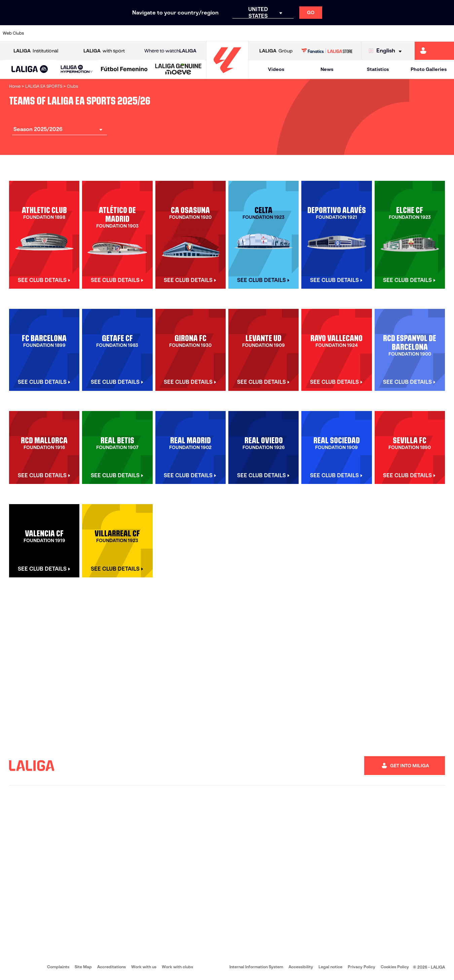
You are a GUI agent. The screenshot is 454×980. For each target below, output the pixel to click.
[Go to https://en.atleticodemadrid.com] (62, 33)
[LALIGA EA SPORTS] (30, 70)
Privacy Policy (362, 967)
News (327, 69)
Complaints (58, 967)
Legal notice (330, 967)
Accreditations (111, 967)
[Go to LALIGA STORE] (327, 51)
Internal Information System (256, 967)
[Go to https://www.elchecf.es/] (126, 33)
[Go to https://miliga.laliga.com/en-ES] (434, 51)
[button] (30, 69)
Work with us (144, 967)
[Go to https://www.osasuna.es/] (83, 33)
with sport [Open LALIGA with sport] (104, 51)
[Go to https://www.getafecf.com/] (168, 33)
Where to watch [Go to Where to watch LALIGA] (170, 51)
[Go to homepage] (227, 76)
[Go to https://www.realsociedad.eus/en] (382, 33)
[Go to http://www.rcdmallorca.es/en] (297, 33)
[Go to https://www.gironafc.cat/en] (190, 33)
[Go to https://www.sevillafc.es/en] (404, 33)
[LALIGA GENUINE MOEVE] (178, 70)
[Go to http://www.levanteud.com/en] (211, 33)
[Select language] (387, 51)
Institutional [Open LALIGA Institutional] (36, 51)
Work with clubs (177, 967)
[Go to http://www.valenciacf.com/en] (425, 33)
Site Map (83, 967)
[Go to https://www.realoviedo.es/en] (361, 33)
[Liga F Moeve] (124, 70)
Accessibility (301, 967)
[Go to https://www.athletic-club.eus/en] (40, 33)
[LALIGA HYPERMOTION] (77, 69)
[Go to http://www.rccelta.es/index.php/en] (254, 33)
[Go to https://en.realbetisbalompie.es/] (318, 33)
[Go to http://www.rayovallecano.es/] (232, 33)
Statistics (378, 69)
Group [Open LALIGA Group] (276, 51)
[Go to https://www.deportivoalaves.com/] (104, 33)
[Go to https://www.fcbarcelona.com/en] (147, 33)
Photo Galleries (429, 69)
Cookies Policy (395, 967)
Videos (276, 69)
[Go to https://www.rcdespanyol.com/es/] (275, 33)
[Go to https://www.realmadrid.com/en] (339, 33)
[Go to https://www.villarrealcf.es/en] (446, 33)
